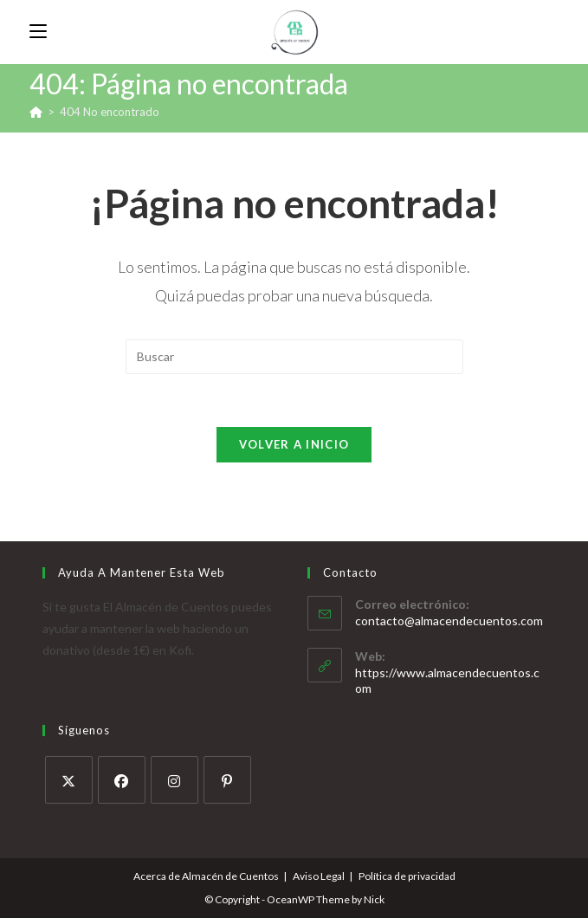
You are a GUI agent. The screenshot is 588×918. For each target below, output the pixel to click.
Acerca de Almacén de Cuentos (206, 876)
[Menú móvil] (38, 32)
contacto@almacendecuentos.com (449, 621)
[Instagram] (174, 780)
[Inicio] (36, 112)
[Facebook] (122, 780)
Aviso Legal (319, 876)
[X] (69, 780)
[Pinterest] (227, 780)
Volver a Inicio (294, 444)
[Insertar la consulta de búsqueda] (294, 357)
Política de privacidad (407, 876)
